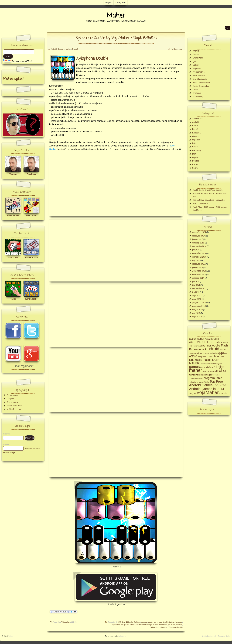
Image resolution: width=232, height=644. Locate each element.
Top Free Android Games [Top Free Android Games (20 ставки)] (206, 383)
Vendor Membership (201, 83)
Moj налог (197, 68)
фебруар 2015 (199, 264)
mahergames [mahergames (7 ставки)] (209, 371)
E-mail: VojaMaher (23, 366)
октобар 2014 (198, 278)
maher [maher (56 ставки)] (196, 370)
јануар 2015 (197, 267)
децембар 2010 (199, 303)
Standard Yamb (31, 257)
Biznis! (195, 129)
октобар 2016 (198, 243)
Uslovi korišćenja (200, 79)
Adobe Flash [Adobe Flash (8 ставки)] (205, 346)
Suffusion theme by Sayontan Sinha (216, 636)
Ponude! (196, 161)
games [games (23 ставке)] (194, 367)
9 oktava (137, 622)
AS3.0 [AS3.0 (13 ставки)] (193, 356)
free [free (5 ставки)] (216, 364)
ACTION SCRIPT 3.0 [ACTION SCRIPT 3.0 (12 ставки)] (202, 342)
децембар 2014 (199, 271)
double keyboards (155, 622)
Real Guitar (31, 216)
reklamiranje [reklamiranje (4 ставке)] (194, 382)
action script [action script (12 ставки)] (197, 339)
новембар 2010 (199, 306)
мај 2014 (196, 285)
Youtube (13, 174)
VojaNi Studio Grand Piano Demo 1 (208, 190)
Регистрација (12, 395)
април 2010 (197, 317)
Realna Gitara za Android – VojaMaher (209, 200)
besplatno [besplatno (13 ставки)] (214, 356)
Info (194, 143)
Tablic (13, 299)
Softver (195, 168)
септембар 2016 (199, 246)
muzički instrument (160, 625)
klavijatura (125, 625)
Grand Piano (198, 58)
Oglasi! (195, 157)
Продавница (198, 97)
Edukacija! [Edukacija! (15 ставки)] (196, 360)
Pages (109, 3)
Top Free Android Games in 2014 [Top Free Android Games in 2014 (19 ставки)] (208, 387)
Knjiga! (195, 147)
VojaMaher (66, 622)
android (144, 622)
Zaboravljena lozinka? (32, 448)
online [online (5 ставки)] (217, 375)
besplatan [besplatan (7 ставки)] (202, 356)
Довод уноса (12, 402)
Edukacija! (197, 133)
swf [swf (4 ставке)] (203, 382)
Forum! (196, 54)
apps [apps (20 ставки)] (221, 353)
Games (60, 49)
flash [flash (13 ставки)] (207, 360)
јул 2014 (196, 282)
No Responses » (177, 49)
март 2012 (197, 299)
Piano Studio (13, 216)
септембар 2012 (199, 288)
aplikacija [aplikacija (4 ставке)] (213, 353)
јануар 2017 (197, 239)
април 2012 (197, 296)
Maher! (196, 65)
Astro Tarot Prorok (200, 204)
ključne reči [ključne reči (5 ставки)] (211, 367)
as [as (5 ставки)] (226, 353)
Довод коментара (14, 406)
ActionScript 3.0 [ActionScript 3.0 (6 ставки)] (212, 339)
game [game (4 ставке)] (220, 364)
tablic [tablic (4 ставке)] (207, 382)
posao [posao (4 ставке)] (201, 378)
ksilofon (133, 625)
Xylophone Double (176, 627)
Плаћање (197, 93)
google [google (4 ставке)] (203, 367)
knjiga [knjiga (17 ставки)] (220, 367)
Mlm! (194, 154)
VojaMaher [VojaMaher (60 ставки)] (208, 392)
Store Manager (199, 75)
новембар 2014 (199, 275)
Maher (116, 16)
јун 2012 (196, 292)
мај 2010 (196, 313)
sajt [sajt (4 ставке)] (200, 382)
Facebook (31, 174)
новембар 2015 (199, 253)
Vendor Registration (201, 86)
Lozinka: (6, 444)
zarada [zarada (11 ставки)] (223, 393)
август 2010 (197, 310)
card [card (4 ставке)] (223, 357)
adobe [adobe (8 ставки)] (219, 342)
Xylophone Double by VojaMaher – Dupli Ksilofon (116, 38)
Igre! (194, 61)
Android (54, 49)
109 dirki (122, 622)
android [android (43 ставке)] (212, 349)
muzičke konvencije (144, 625)
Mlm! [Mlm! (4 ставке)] (212, 375)
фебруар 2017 (199, 236)
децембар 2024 (199, 232)
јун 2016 (196, 250)
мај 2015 (196, 260)
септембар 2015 (199, 257)
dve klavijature (168, 622)
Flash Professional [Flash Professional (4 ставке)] (207, 364)
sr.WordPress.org (14, 409)
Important (68, 49)
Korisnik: (6, 434)
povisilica (172, 625)
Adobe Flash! (198, 119)
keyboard (179, 622)
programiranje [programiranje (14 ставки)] (213, 378)
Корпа (195, 90)
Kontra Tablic (31, 299)
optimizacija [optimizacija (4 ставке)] (194, 378)
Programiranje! (199, 72)
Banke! (195, 126)
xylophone (164, 627)
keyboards (116, 625)
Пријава (10, 399)
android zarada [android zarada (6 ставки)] (202, 353)
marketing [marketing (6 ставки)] (205, 375)
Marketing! (197, 150)
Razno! (75, 49)
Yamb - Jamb (13, 257)
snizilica (179, 625)
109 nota (129, 622)
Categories (120, 3)
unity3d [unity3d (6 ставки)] (193, 393)
